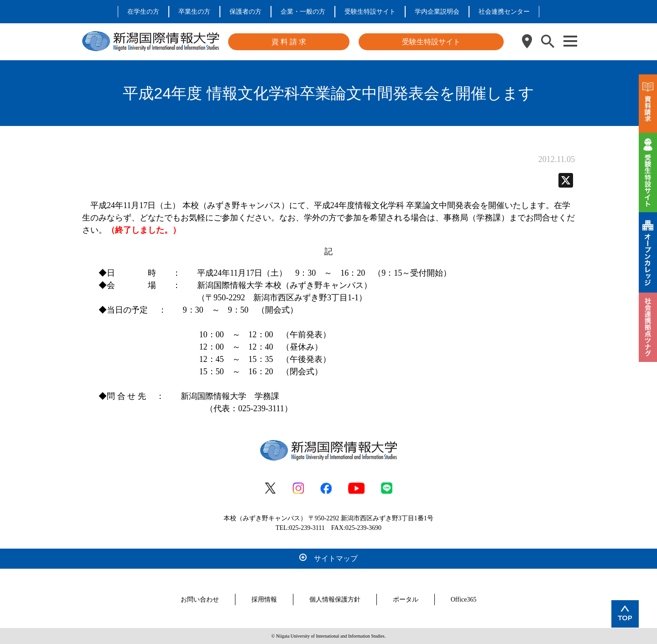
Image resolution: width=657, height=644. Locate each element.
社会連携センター (504, 12)
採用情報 (264, 599)
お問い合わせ (200, 599)
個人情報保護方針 (335, 599)
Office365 (464, 599)
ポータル (406, 599)
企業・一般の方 (303, 12)
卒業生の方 (194, 12)
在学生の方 (143, 12)
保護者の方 (245, 12)
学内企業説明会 (437, 12)
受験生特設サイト (370, 12)
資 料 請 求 (289, 42)
